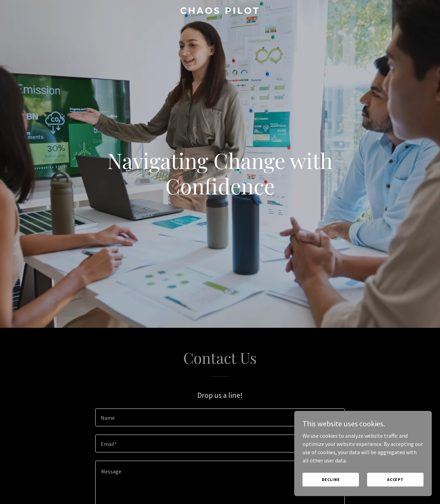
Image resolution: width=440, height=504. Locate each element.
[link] (220, 12)
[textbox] (220, 417)
